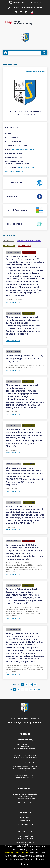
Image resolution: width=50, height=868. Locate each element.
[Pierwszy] (11, 689)
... (26, 689)
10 (22, 685)
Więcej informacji (14, 171)
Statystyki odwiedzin (25, 824)
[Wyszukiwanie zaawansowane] (25, 53)
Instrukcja (34, 3)
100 (35, 685)
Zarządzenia (25, 246)
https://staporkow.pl (26, 167)
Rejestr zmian (25, 821)
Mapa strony (17, 3)
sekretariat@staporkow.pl (23, 149)
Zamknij (25, 864)
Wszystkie (8, 241)
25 (27, 685)
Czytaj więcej (13, 302)
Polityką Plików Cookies (17, 853)
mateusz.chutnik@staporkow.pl (25, 758)
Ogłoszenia (9, 246)
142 (35, 689)
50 (31, 685)
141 (31, 689)
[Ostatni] (39, 689)
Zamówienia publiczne (29, 241)
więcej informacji (35, 71)
